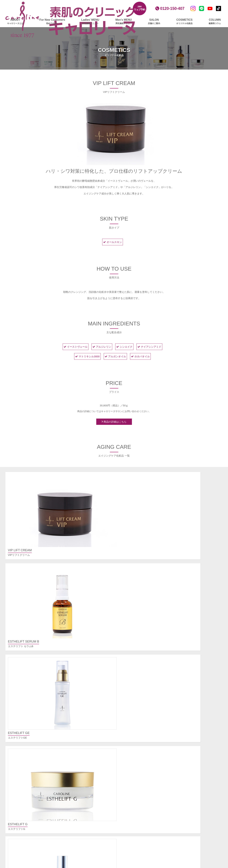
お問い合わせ (182, 803)
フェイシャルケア (82, 713)
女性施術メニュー (82, 706)
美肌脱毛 (78, 731)
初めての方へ (79, 700)
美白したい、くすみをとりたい (192, 733)
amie (131, 793)
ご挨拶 (178, 771)
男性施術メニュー (139, 694)
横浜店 (132, 746)
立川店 (132, 742)
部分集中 (78, 812)
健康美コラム (136, 807)
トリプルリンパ (82, 808)
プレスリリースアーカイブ (190, 784)
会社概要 (180, 767)
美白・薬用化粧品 (139, 774)
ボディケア (78, 775)
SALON (154, 22)
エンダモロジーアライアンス (90, 785)
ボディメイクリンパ (84, 803)
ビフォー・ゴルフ (83, 837)
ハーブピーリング (83, 754)
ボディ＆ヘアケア (139, 788)
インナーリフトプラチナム (88, 767)
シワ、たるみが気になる (189, 728)
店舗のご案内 (136, 722)
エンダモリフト (82, 758)
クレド (178, 776)
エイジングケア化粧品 (141, 779)
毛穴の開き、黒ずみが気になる (192, 723)
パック (132, 783)
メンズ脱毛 (135, 709)
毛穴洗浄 (78, 749)
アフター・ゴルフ (83, 842)
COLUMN (215, 22)
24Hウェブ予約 (139, 8)
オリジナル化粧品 (139, 763)
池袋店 (132, 737)
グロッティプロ (82, 722)
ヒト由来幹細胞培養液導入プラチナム (95, 726)
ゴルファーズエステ (83, 833)
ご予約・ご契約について (189, 700)
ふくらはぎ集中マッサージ (88, 789)
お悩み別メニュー (185, 717)
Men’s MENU (124, 22)
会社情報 (180, 761)
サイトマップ (182, 796)
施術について (182, 705)
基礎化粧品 (135, 770)
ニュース (134, 801)
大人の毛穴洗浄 (82, 740)
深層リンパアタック (84, 798)
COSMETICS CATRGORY (115, 611)
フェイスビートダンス (86, 735)
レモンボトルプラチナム (87, 717)
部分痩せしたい (183, 737)
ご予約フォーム (183, 754)
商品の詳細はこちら (115, 422)
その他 (178, 709)
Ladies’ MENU (90, 22)
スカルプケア (79, 820)
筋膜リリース (81, 794)
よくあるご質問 (183, 694)
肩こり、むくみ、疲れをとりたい (194, 746)
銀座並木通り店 (137, 733)
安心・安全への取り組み (189, 815)
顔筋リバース (81, 745)
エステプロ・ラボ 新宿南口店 (145, 755)
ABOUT (15, 22)
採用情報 (180, 809)
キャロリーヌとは (82, 694)
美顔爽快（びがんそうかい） (90, 763)
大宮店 (132, 751)
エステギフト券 (80, 854)
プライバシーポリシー (187, 790)
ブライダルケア (80, 850)
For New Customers (52, 22)
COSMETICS (184, 22)
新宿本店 (134, 728)
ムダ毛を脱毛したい (186, 742)
